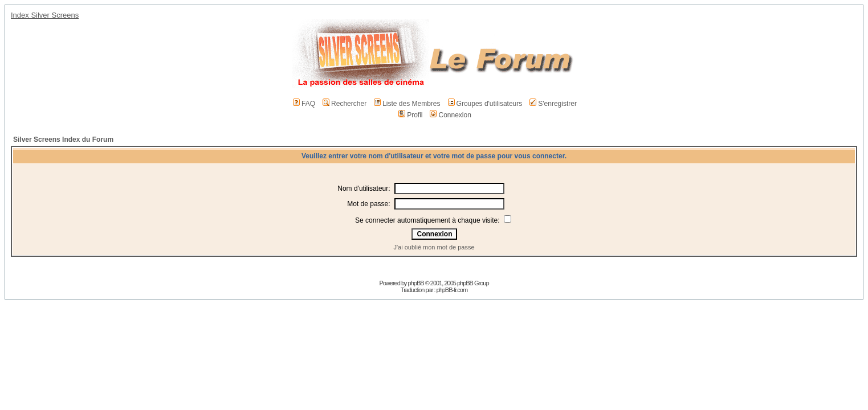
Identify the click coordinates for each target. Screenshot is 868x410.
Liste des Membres (407, 104)
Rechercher (345, 104)
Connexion (450, 115)
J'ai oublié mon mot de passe (434, 247)
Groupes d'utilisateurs (485, 104)
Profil (410, 115)
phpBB (416, 283)
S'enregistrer (553, 104)
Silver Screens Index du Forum (63, 140)
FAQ (304, 104)
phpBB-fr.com (452, 290)
